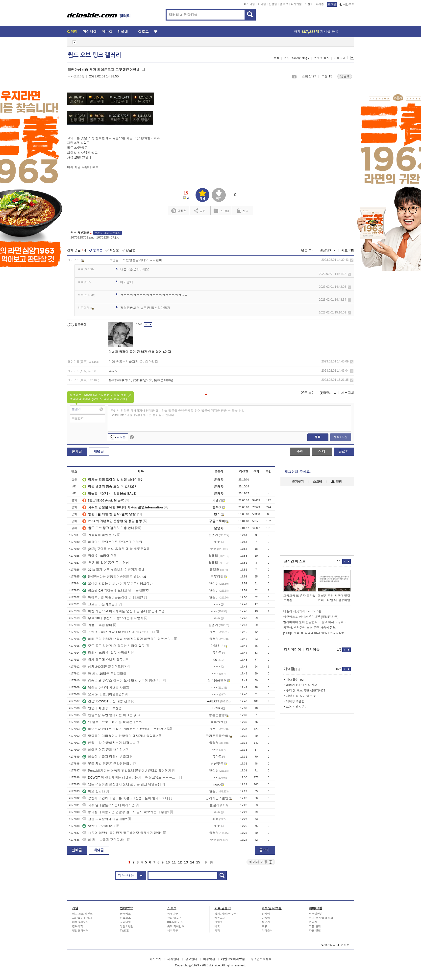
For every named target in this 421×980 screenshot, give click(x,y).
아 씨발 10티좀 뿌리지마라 (104, 674)
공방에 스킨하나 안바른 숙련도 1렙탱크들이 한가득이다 (125, 798)
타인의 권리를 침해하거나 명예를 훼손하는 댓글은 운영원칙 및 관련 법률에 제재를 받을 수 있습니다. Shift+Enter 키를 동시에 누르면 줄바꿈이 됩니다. (178, 413)
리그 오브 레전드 (83, 914)
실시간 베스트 (295, 561)
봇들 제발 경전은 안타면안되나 (107, 764)
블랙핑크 (125, 914)
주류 (265, 926)
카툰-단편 (315, 931)
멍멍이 (266, 914)
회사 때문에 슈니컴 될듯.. (103, 660)
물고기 (266, 922)
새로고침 (348, 251)
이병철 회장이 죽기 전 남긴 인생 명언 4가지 (140, 352)
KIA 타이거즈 (175, 922)
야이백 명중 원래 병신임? (103, 750)
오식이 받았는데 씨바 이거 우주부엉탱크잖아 (117, 584)
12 (180, 862)
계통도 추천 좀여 (97, 625)
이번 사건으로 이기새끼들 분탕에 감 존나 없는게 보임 (124, 611)
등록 (318, 437)
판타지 (313, 922)
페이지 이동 (261, 862)
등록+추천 (340, 437)
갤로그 (284, 4)
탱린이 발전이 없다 (99, 826)
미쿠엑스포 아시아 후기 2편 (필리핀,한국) (311, 617)
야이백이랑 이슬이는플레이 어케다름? (113, 597)
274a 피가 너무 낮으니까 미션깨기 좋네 (113, 570)
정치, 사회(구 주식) (226, 914)
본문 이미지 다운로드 (108, 233)
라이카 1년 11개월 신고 (302, 685)
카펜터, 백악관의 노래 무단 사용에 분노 (310, 628)
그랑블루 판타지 (82, 918)
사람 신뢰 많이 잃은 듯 (301, 696)
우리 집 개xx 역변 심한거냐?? (306, 691)
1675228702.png (83, 237)
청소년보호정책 (261, 959)
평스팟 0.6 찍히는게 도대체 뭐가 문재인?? (116, 590)
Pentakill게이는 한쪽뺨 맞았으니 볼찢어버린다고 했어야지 (127, 771)
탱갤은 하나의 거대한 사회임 (106, 687)
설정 (276, 58)
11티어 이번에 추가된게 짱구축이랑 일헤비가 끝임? (122, 833)
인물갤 (273, 4)
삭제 (352, 260)
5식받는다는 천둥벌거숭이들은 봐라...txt (114, 577)
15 (198, 862)
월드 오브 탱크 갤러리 (94, 55)
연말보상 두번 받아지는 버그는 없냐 (111, 715)
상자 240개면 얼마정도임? (104, 667)
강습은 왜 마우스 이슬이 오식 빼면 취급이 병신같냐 (122, 681)
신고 (243, 211)
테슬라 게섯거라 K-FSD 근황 (302, 611)
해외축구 (173, 931)
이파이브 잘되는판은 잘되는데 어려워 (112, 542)
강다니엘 (125, 922)
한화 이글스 (174, 918)
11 (174, 862)
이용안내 (340, 58)
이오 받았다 (94, 791)
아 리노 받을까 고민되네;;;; (104, 840)
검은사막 (78, 926)
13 (186, 862)
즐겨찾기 (298, 482)
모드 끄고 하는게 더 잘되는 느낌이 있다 (114, 646)
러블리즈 (125, 918)
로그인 (332, 4)
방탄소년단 (127, 926)
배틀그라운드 (80, 922)
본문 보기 (308, 250)
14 (192, 862)
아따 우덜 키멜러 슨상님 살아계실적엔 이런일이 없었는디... (128, 639)
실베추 (179, 211)
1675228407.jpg (108, 237)
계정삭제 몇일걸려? (99, 535)
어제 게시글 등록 (316, 32)
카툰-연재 (315, 926)
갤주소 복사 (322, 58)
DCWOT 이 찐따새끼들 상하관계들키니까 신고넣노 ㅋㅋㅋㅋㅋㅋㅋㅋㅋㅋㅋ (130, 777)
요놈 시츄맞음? (296, 707)
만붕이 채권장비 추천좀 (102, 708)
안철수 (219, 922)
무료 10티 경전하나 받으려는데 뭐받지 (113, 618)
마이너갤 (249, 4)
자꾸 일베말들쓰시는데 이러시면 (109, 805)
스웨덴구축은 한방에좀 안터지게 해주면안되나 (119, 632)
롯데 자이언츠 (176, 926)
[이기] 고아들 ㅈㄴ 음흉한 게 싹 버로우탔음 (116, 549)
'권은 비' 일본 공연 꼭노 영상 (106, 563)
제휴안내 (173, 959)
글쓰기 (344, 452)
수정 (300, 452)
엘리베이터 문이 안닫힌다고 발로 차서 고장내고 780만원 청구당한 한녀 (317, 622)
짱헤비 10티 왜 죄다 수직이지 (106, 653)
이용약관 (209, 959)
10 (168, 862)
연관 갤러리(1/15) (297, 58)
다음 (206, 862)
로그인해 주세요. (298, 472)
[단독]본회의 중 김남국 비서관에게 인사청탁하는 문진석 (317, 633)
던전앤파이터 (80, 931)
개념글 (99, 452)
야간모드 (347, 4)
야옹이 (266, 918)
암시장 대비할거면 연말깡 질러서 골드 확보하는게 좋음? (126, 812)
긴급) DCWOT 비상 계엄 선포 (106, 701)
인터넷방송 (316, 914)
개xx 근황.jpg (295, 680)
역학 (217, 931)
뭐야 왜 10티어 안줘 (99, 556)
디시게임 (296, 4)
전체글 (77, 452)
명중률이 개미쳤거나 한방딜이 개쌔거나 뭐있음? (120, 736)
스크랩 (294, 77)
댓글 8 (345, 76)
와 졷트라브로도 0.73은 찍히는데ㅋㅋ (112, 722)
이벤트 (309, 4)
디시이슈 (313, 650)
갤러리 (72, 32)
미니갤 (262, 4)
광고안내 (191, 959)
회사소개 (155, 959)
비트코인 (220, 918)
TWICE (124, 931)
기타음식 (267, 931)
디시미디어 (293, 650)
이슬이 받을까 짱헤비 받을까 (106, 757)
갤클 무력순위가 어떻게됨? (105, 819)
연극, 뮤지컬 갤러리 (321, 918)
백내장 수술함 (295, 701)
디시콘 (320, 4)
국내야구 (173, 914)
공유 (200, 211)
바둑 (217, 926)
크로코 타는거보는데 (100, 604)
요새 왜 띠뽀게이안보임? (103, 694)
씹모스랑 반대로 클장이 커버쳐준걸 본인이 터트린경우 (124, 729)
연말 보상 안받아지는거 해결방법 (109, 743)
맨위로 (343, 945)
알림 (336, 482)
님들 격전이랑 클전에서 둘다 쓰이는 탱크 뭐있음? (121, 784)
